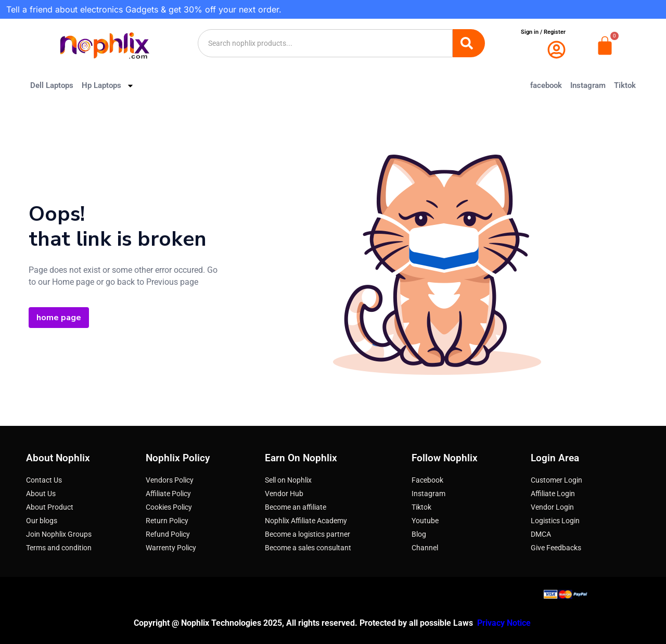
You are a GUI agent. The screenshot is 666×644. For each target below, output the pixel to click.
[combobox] (325, 43)
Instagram (588, 85)
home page (59, 318)
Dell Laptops (52, 85)
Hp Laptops (108, 85)
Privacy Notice (505, 623)
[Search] (469, 43)
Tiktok (625, 85)
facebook (546, 85)
